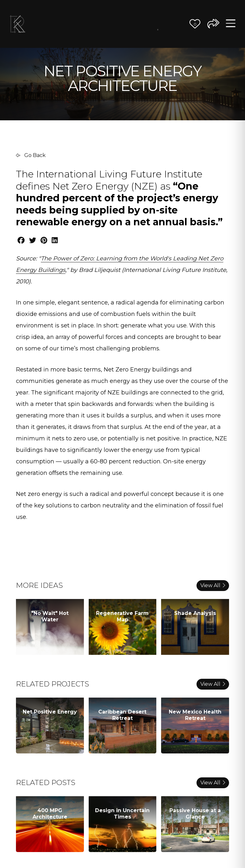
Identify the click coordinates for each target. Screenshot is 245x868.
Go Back (31, 155)
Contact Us (178, 24)
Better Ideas (158, 28)
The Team (148, 24)
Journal (168, 24)
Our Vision (128, 24)
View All (213, 585)
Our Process (138, 24)
